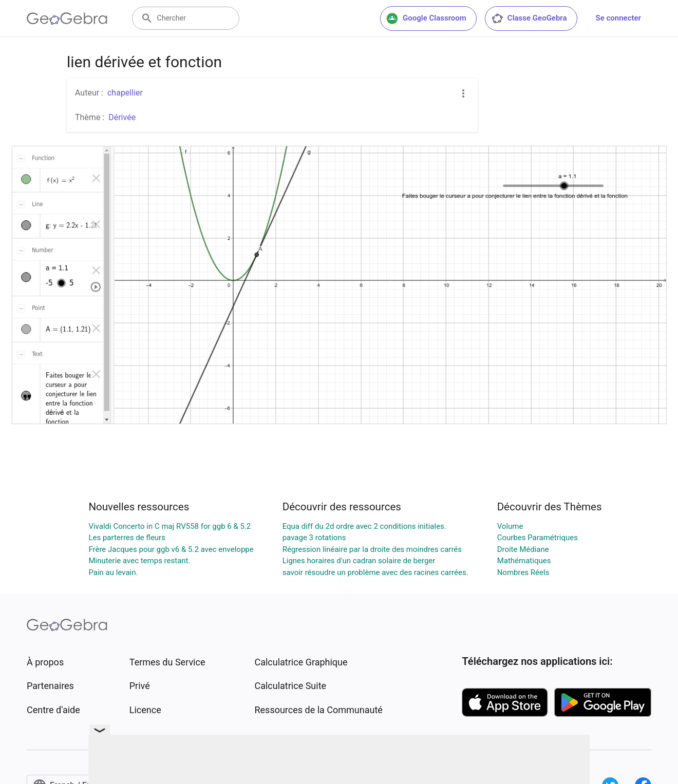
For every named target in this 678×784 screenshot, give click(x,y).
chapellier (125, 93)
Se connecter (618, 18)
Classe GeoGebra (529, 18)
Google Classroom (426, 18)
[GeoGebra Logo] (67, 18)
